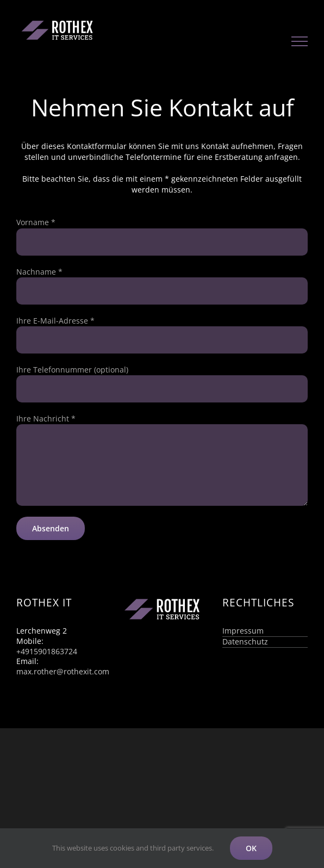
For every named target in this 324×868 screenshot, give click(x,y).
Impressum (243, 631)
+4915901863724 (47, 651)
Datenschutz (245, 642)
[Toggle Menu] (300, 41)
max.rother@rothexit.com (63, 671)
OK (251, 848)
